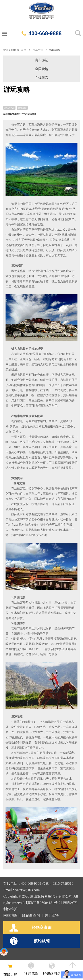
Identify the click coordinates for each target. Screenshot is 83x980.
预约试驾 (30, 941)
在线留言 (42, 78)
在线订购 (10, 969)
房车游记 (42, 60)
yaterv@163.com (27, 890)
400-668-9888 (41, 33)
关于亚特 (52, 915)
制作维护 (10, 909)
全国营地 (42, 69)
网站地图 (10, 915)
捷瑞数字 (70, 903)
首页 (24, 50)
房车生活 (38, 50)
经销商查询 (31, 915)
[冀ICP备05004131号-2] (44, 903)
